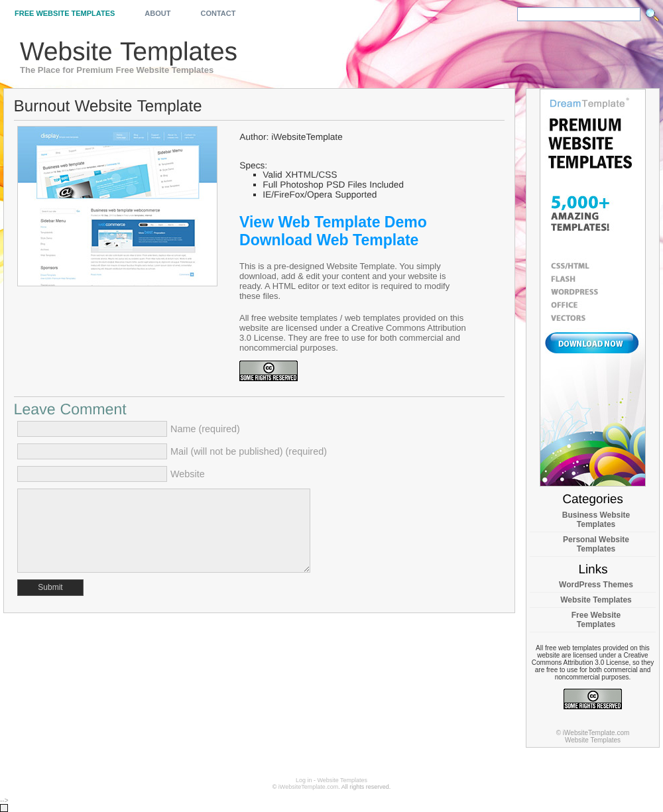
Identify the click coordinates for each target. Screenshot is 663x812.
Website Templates (596, 600)
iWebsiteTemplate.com (308, 787)
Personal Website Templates (596, 544)
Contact (218, 13)
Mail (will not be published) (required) (249, 451)
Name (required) (205, 429)
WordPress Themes (596, 585)
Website (188, 474)
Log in (304, 780)
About (157, 13)
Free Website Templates (65, 13)
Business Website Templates (596, 520)
